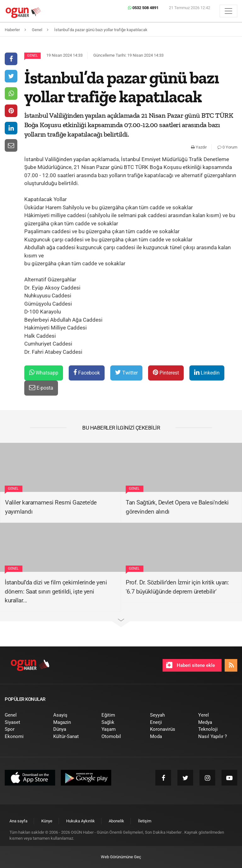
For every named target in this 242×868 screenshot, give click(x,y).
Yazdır (199, 147)
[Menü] (228, 11)
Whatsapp (44, 372)
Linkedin (207, 372)
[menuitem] (24, 715)
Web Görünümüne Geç (121, 857)
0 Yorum (227, 147)
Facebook (87, 372)
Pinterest (166, 372)
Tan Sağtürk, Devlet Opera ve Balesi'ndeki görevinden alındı (177, 507)
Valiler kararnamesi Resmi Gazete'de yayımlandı (51, 507)
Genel (32, 56)
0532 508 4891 (143, 8)
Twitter (126, 372)
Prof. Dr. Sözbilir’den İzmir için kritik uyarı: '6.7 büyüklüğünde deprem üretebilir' (177, 587)
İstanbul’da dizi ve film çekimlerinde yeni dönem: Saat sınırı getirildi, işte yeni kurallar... (56, 591)
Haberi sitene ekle (190, 665)
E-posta (41, 388)
